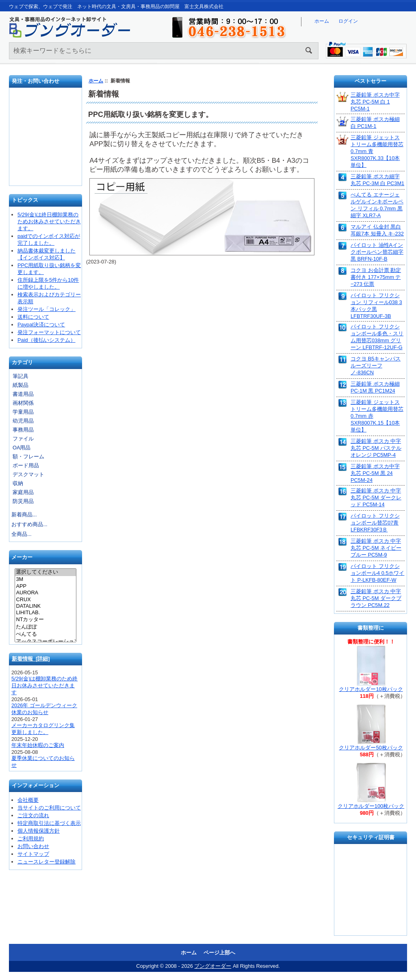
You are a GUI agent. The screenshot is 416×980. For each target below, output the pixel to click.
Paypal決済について (41, 325)
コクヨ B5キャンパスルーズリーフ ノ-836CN (376, 366)
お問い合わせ (46, 140)
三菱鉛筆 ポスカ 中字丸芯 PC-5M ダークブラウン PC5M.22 (376, 598)
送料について (33, 317)
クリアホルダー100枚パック (371, 806)
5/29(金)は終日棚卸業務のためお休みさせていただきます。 (49, 221)
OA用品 (22, 448)
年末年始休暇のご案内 (38, 745)
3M (45, 579)
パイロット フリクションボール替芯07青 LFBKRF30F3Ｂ (375, 523)
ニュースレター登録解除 (47, 862)
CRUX (45, 600)
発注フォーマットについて (49, 332)
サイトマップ (33, 854)
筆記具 (21, 376)
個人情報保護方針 (39, 831)
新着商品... (24, 515)
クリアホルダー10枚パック (371, 689)
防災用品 (23, 501)
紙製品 (21, 385)
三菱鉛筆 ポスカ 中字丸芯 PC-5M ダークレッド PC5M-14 (376, 498)
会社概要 (28, 800)
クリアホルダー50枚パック (371, 748)
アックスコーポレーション (45, 642)
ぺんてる (45, 635)
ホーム (322, 21)
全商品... (22, 534)
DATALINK (45, 606)
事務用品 (23, 430)
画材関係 (23, 403)
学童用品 (23, 412)
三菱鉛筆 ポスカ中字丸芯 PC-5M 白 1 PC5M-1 (375, 102)
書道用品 (23, 394)
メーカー (22, 558)
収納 (18, 483)
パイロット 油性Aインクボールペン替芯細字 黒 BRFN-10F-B (377, 252)
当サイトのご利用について (49, 808)
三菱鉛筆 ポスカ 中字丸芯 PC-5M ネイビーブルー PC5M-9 (376, 548)
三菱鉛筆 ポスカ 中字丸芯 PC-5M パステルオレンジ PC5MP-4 (376, 448)
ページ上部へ (219, 953)
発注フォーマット (46, 111)
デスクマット (28, 474)
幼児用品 (23, 421)
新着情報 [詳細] (31, 659)
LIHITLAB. (45, 613)
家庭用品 (23, 492)
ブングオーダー (213, 966)
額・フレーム (28, 457)
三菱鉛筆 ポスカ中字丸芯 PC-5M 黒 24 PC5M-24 (375, 473)
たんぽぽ (45, 627)
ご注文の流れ (33, 815)
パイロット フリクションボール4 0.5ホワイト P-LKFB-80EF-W (377, 573)
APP (45, 586)
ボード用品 (26, 465)
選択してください (45, 572)
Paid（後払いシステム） (47, 340)
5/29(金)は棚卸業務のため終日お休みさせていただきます (44, 685)
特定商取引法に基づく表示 (49, 823)
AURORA (45, 593)
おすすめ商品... (29, 524)
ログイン (348, 21)
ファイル (23, 439)
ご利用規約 (31, 839)
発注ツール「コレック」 (47, 309)
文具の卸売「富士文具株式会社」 (46, 166)
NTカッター (45, 620)
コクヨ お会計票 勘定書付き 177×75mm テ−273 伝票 (376, 277)
